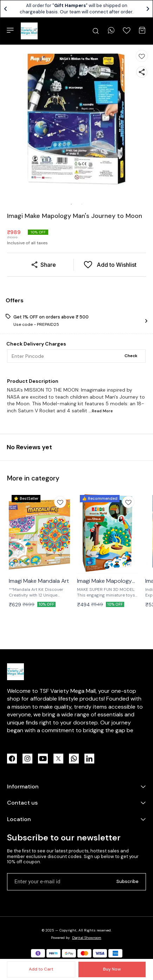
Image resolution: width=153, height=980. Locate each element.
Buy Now (112, 969)
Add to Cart (41, 969)
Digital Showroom (87, 938)
